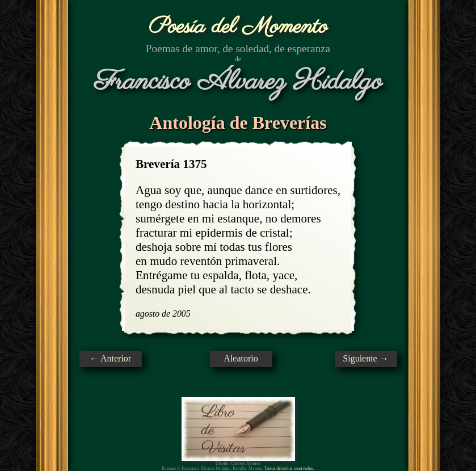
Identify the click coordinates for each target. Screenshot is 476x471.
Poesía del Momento (238, 27)
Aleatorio (241, 358)
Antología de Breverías (238, 123)
